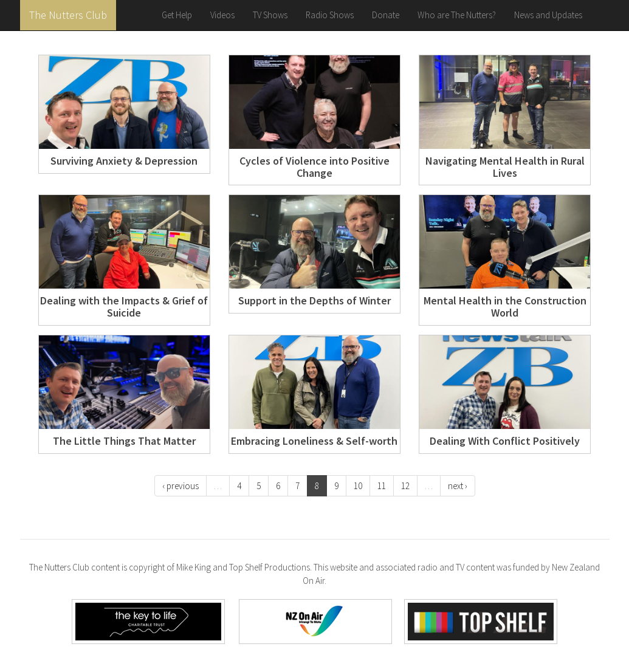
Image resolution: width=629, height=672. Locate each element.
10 (358, 486)
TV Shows (270, 15)
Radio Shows (330, 15)
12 (405, 486)
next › (458, 486)
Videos (222, 15)
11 (382, 486)
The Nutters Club (68, 15)
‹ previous (180, 486)
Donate (386, 15)
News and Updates (548, 15)
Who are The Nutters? (457, 15)
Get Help (177, 15)
